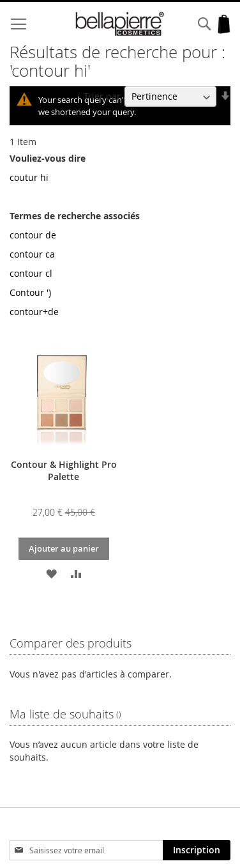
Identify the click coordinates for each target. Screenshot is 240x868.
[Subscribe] (197, 850)
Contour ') (30, 292)
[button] (51, 573)
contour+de (34, 312)
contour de (33, 235)
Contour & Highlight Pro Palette (64, 470)
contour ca (32, 254)
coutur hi (29, 177)
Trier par (102, 96)
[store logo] (120, 24)
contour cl (31, 273)
